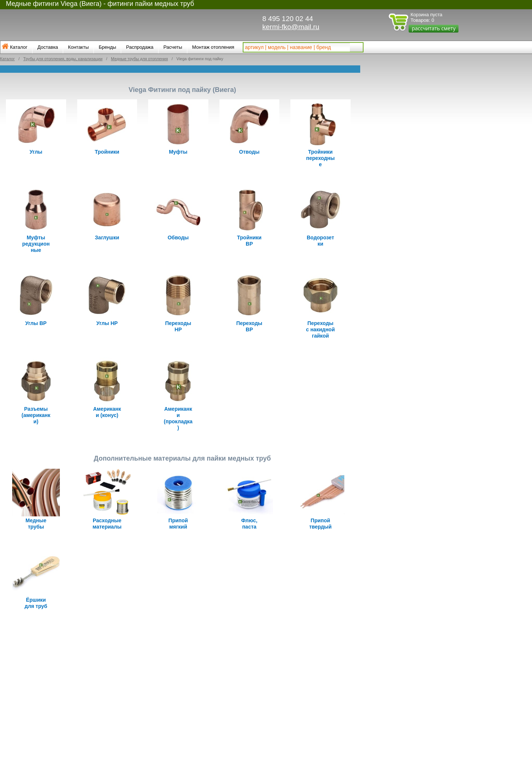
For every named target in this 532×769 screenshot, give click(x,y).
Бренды (107, 47)
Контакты (78, 47)
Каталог (19, 47)
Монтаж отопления (213, 47)
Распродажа (140, 47)
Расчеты (173, 47)
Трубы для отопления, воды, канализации (63, 59)
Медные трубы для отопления (139, 59)
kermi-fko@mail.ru (291, 27)
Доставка (48, 47)
